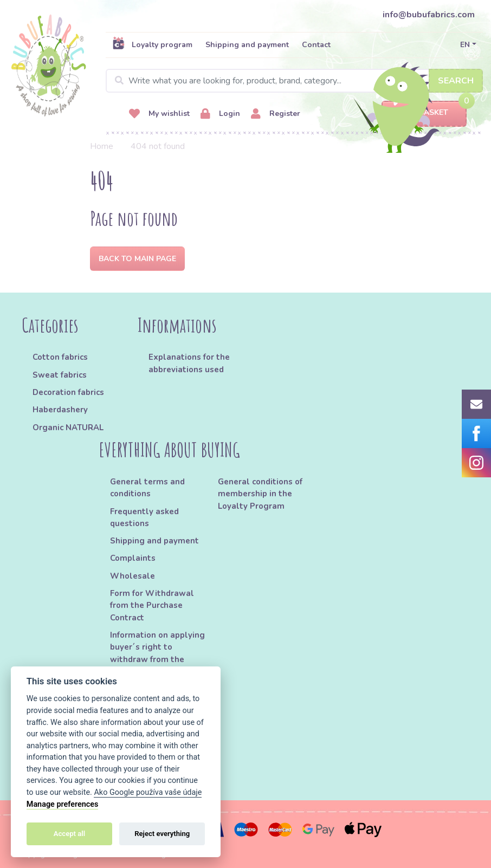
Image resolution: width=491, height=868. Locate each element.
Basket (424, 113)
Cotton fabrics (60, 357)
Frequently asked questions (144, 517)
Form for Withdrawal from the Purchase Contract (152, 605)
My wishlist (159, 114)
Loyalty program (152, 44)
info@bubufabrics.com (429, 15)
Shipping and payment (247, 45)
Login (220, 114)
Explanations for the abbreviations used (189, 363)
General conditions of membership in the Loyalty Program (260, 494)
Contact (316, 45)
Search (456, 81)
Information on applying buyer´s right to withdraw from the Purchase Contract (157, 653)
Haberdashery (60, 410)
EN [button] (465, 45)
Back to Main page (137, 259)
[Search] (294, 81)
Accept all (69, 834)
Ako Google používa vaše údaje (148, 792)
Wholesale (133, 576)
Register (276, 114)
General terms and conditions (147, 488)
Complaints (133, 558)
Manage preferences (63, 804)
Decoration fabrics (68, 392)
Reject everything (162, 834)
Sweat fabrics (60, 375)
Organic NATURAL (68, 427)
